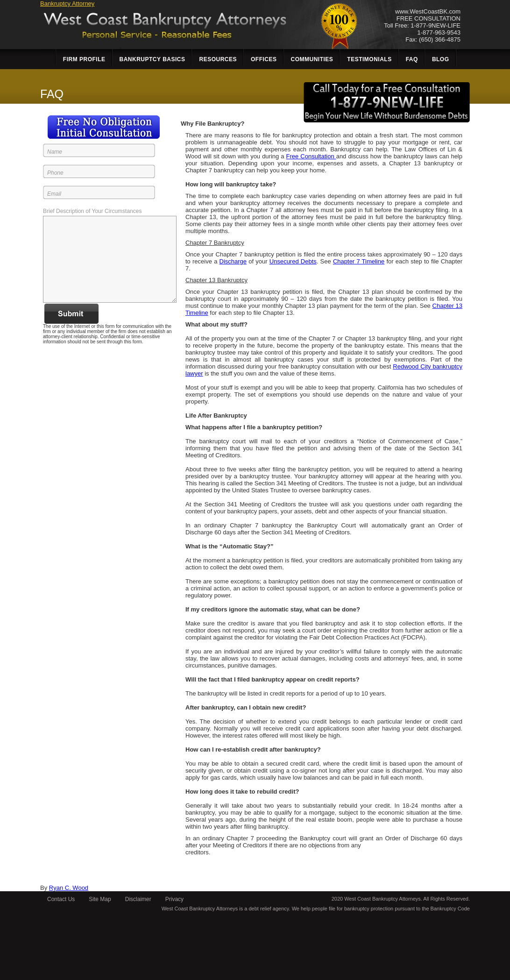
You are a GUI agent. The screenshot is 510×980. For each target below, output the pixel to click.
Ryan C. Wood (69, 888)
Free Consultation (311, 156)
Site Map (100, 899)
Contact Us (61, 899)
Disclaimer (138, 899)
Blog (441, 59)
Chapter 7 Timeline (359, 261)
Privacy (174, 899)
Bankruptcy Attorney (67, 4)
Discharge (233, 261)
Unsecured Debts (293, 261)
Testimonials (369, 59)
